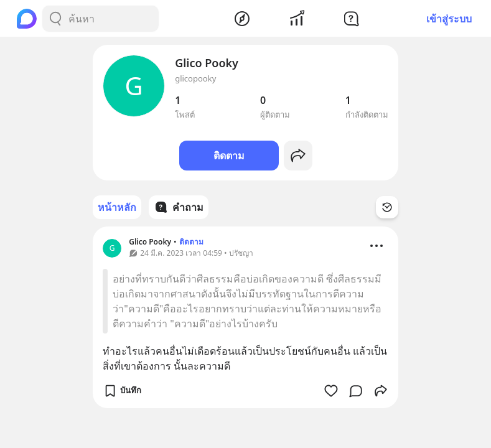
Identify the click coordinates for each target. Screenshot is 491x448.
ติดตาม (229, 156)
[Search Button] (55, 19)
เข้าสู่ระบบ (449, 19)
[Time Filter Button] (387, 207)
